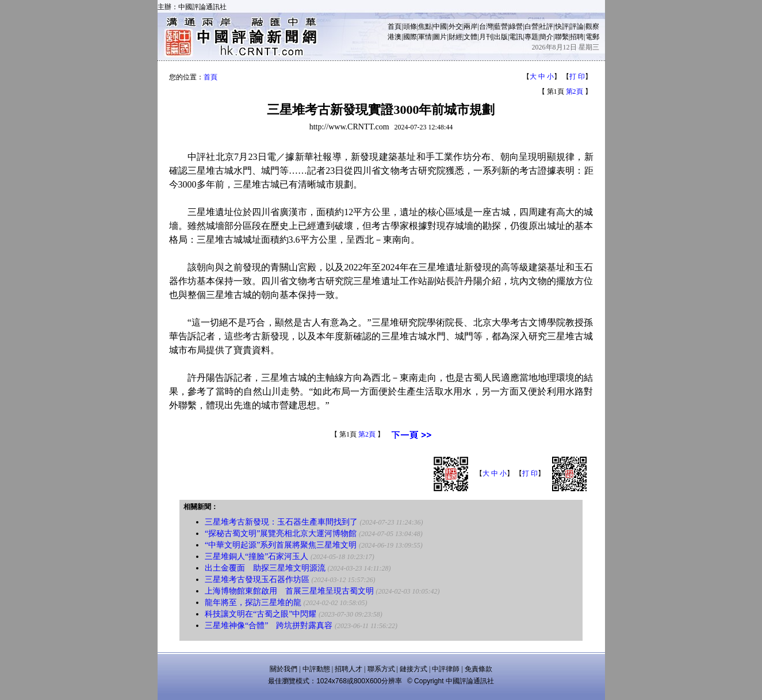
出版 (501, 37)
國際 (410, 37)
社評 (546, 26)
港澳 (395, 37)
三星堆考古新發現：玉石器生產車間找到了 (281, 522)
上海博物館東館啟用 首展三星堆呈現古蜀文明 (289, 591)
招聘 (577, 37)
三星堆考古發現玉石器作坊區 (257, 579)
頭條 (410, 26)
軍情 (425, 37)
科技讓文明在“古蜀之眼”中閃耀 (261, 614)
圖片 (440, 37)
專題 (531, 37)
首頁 (395, 26)
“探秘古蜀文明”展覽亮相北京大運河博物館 (281, 533)
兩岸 (470, 26)
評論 (577, 26)
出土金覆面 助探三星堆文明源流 (265, 568)
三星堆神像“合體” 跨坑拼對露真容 (269, 626)
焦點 (425, 26)
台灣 (486, 26)
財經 (455, 37)
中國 (440, 26)
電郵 (592, 37)
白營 (531, 26)
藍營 (501, 26)
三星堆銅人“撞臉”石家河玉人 (256, 556)
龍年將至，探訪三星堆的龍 (253, 603)
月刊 (486, 37)
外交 (455, 26)
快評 (562, 26)
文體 (470, 37)
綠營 (516, 26)
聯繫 (562, 37)
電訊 (516, 37)
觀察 (592, 26)
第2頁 (575, 91)
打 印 (577, 76)
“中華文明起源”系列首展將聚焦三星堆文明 (281, 545)
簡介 (546, 37)
